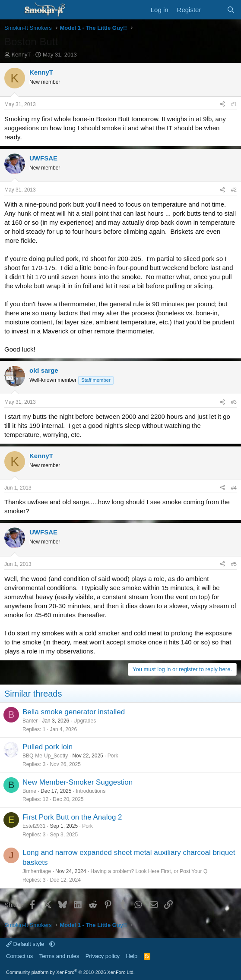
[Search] (231, 10)
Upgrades (85, 721)
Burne (29, 791)
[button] (52, 944)
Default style (26, 944)
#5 (234, 564)
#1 (234, 104)
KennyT (21, 55)
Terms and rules (59, 956)
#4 (234, 488)
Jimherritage (37, 871)
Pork (113, 756)
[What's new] (214, 10)
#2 (234, 190)
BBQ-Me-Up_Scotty (45, 756)
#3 (234, 402)
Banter (30, 721)
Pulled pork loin (48, 747)
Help (132, 956)
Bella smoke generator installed (74, 712)
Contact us (19, 956)
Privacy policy (103, 956)
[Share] (222, 105)
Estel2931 (34, 826)
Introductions (90, 791)
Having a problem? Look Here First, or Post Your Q (149, 871)
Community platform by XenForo (70, 972)
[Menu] (12, 10)
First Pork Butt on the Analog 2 (72, 817)
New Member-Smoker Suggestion (78, 782)
